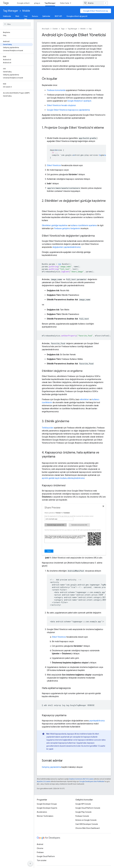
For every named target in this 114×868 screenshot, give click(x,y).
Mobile (26, 11)
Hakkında (7, 16)
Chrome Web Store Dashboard (87, 820)
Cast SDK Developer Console (87, 816)
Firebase (40, 844)
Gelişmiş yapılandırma (51, 759)
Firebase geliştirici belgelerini (67, 220)
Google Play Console (83, 804)
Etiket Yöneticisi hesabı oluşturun (61, 105)
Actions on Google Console (86, 812)
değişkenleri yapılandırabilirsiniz (67, 239)
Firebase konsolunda (56, 90)
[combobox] (95, 3)
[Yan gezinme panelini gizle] (30, 863)
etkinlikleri (84, 391)
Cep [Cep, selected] (26, 16)
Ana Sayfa (46, 29)
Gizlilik (47, 863)
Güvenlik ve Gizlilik (68, 3)
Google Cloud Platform (46, 848)
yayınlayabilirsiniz (97, 713)
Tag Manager (11, 11)
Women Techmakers (45, 808)
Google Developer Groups (47, 796)
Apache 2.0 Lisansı (44, 773)
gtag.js (37, 3)
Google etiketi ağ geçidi (77, 16)
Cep (90, 29)
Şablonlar (46, 16)
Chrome (40, 840)
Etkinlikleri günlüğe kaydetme (55, 217)
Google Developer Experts (47, 800)
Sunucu (35, 16)
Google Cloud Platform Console (88, 800)
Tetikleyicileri (48, 420)
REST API (58, 16)
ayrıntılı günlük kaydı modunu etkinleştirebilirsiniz (63, 470)
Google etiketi (23, 3)
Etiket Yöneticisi (54, 161)
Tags (6, 3)
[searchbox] (17, 24)
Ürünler (55, 29)
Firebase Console (82, 808)
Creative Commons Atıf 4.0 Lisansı (81, 771)
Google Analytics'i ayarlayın (79, 101)
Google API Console (83, 796)
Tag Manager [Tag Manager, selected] (50, 3)
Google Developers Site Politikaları (92, 773)
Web (17, 16)
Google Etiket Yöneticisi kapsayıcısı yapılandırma (68, 110)
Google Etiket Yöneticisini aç (96, 11)
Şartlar (39, 863)
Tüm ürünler (42, 852)
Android (40, 836)
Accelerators (42, 804)
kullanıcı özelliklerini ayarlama (84, 217)
